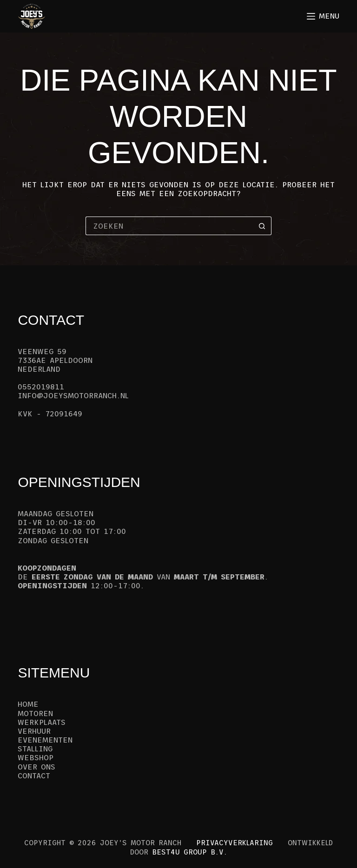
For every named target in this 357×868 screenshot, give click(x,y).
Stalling (35, 749)
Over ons (36, 767)
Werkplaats (42, 722)
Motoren (35, 713)
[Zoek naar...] (169, 226)
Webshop (36, 757)
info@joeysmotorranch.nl (73, 395)
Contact (34, 776)
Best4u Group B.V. (190, 852)
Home (28, 704)
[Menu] (323, 16)
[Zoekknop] (262, 226)
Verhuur (34, 731)
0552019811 (41, 387)
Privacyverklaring (235, 843)
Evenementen (45, 740)
